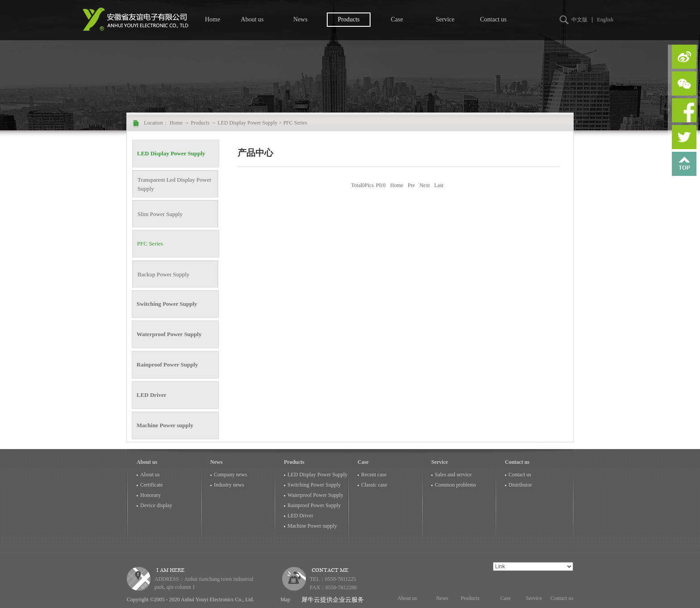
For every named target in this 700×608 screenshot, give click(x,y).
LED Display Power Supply (247, 123)
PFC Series (295, 123)
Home (212, 19)
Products (200, 123)
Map (284, 600)
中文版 (579, 20)
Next (424, 185)
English (605, 20)
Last (439, 185)
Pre (411, 185)
